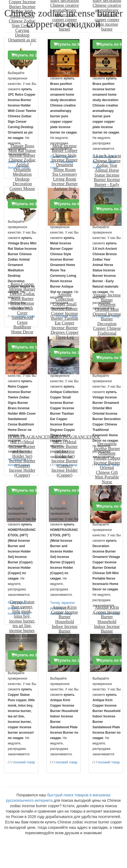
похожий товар (24, 762)
